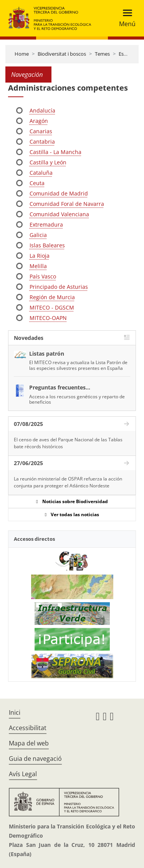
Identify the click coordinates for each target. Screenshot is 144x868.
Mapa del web (29, 743)
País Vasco (43, 276)
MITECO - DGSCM (52, 307)
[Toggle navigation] (125, 18)
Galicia (38, 235)
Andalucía (42, 110)
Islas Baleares (47, 245)
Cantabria (42, 142)
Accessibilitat (28, 728)
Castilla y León (48, 162)
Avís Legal (23, 774)
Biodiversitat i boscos (62, 54)
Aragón (39, 121)
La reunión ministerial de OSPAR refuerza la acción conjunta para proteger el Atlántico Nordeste (68, 482)
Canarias (41, 131)
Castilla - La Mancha (55, 152)
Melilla (38, 266)
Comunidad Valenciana (59, 214)
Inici (15, 712)
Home (22, 54)
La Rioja (40, 256)
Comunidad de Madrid (59, 193)
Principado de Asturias (59, 287)
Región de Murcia (52, 297)
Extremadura (46, 224)
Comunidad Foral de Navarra (67, 204)
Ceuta (37, 183)
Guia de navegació (35, 759)
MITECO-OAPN (48, 318)
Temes (102, 54)
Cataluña (41, 173)
